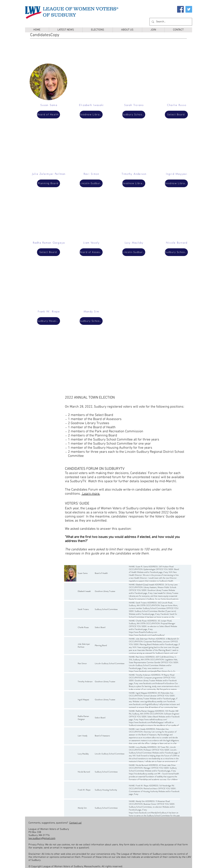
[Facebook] (180, 9)
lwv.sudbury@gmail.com (42, 838)
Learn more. (91, 494)
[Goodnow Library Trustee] (91, 115)
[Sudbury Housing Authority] (48, 321)
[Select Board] (48, 252)
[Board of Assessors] (91, 252)
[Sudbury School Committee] (91, 321)
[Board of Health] (48, 115)
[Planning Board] (48, 183)
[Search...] (170, 22)
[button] (98, 30)
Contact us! (76, 823)
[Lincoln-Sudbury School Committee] (91, 183)
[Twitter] (189, 9)
